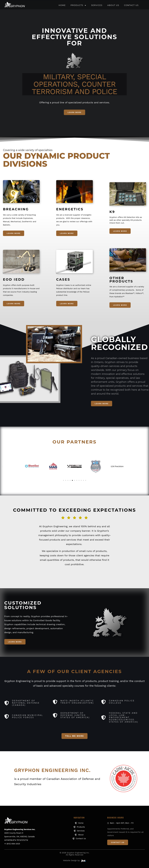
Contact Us (131, 5)
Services (97, 5)
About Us (113, 5)
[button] (2, 466)
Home (62, 5)
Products (78, 5)
